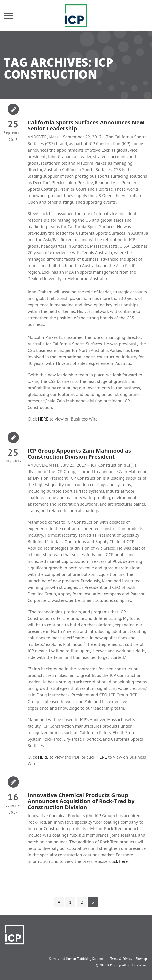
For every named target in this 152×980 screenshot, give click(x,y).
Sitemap (141, 959)
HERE (43, 419)
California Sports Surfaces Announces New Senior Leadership (86, 125)
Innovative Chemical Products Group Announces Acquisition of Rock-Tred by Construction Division (81, 801)
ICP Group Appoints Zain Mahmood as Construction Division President (79, 453)
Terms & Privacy (121, 959)
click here (119, 861)
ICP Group (114, 965)
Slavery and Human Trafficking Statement (78, 959)
